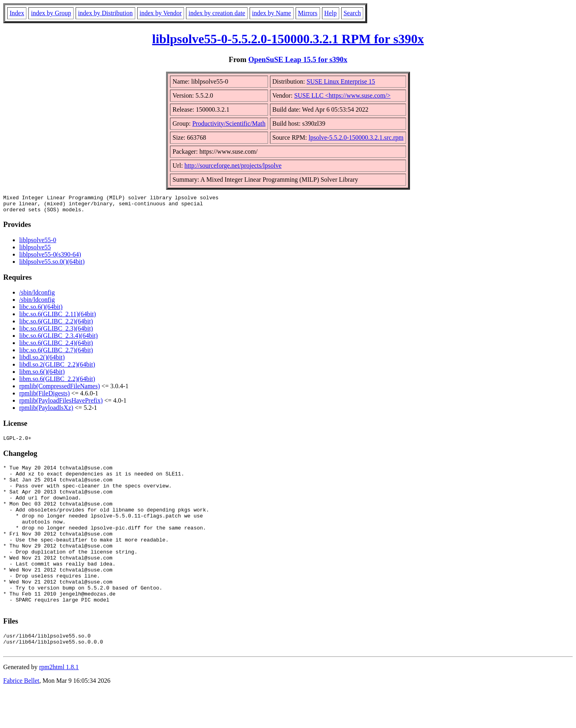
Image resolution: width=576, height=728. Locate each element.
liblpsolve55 (35, 251)
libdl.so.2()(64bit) (42, 361)
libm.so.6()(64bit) (42, 375)
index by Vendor (161, 13)
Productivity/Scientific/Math (229, 123)
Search (352, 13)
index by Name (272, 13)
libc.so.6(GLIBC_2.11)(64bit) (58, 318)
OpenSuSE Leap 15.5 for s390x (298, 59)
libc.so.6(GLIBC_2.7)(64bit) (56, 354)
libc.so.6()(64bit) (41, 310)
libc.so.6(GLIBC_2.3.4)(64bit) (58, 339)
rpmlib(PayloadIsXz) (46, 411)
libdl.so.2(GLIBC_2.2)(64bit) (57, 368)
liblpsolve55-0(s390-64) (50, 258)
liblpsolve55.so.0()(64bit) (52, 265)
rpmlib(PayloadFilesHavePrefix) (61, 404)
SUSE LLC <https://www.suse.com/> (342, 95)
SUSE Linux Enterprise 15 (341, 81)
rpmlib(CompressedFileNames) (60, 390)
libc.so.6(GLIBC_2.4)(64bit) (56, 346)
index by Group (51, 13)
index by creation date (217, 13)
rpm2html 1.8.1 (59, 704)
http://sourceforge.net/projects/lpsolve (233, 165)
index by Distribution (105, 13)
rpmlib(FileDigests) (44, 397)
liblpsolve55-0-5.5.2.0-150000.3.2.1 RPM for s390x (288, 39)
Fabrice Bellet (21, 718)
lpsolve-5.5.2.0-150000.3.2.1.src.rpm (356, 137)
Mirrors (308, 13)
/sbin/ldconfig (37, 296)
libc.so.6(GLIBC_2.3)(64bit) (56, 332)
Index (17, 13)
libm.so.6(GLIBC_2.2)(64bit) (57, 382)
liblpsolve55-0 (38, 244)
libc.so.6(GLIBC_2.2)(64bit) (56, 325)
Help (331, 13)
